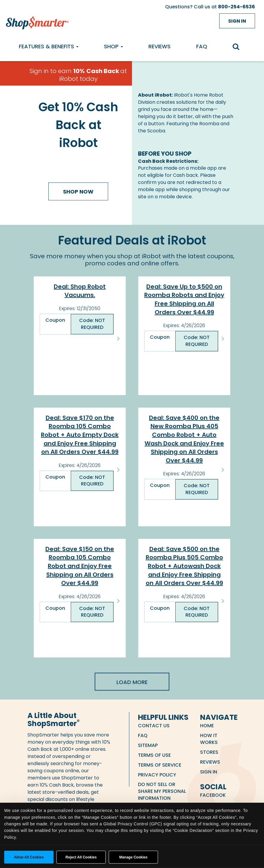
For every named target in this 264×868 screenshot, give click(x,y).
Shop (113, 46)
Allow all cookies (29, 857)
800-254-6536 (237, 7)
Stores (209, 752)
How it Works (209, 739)
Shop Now (78, 192)
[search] (239, 47)
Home (207, 726)
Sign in (237, 21)
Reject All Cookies (81, 857)
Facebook (213, 795)
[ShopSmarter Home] (36, 21)
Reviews (159, 46)
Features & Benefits (49, 46)
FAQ (202, 46)
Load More (132, 682)
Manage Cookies (133, 857)
